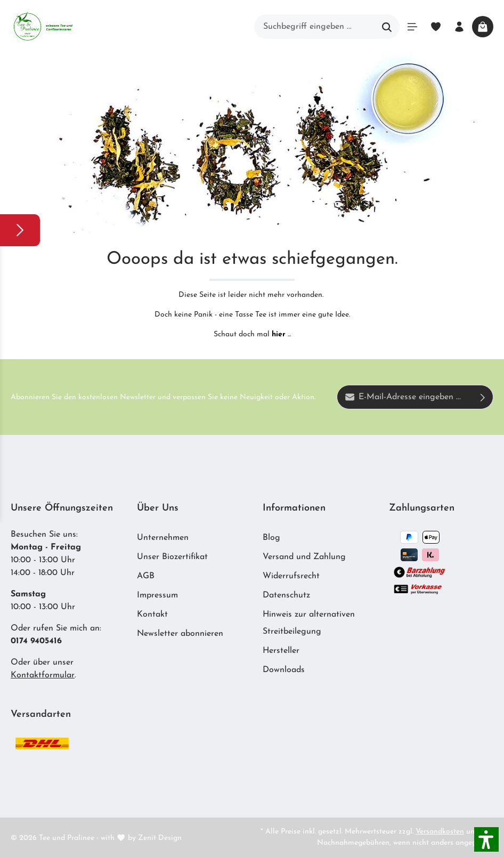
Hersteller (281, 651)
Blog (271, 538)
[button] (486, 839)
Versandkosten (440, 832)
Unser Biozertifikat (172, 557)
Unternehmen (163, 538)
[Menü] (412, 27)
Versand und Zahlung (304, 557)
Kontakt (152, 615)
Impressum (157, 595)
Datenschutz (286, 595)
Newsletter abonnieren (180, 634)
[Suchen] (387, 27)
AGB (146, 576)
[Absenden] (483, 397)
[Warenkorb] (483, 27)
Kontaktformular (43, 675)
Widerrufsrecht (291, 576)
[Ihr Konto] (459, 27)
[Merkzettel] (436, 27)
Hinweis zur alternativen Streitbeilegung (309, 623)
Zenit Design (160, 838)
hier (279, 334)
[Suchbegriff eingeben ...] (315, 27)
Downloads (284, 670)
